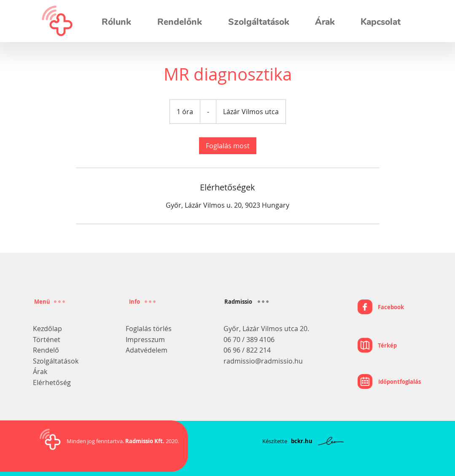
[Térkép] (377, 345)
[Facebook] (381, 307)
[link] (228, 146)
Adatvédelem (147, 350)
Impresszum (145, 340)
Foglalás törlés (149, 329)
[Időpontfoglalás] (389, 382)
